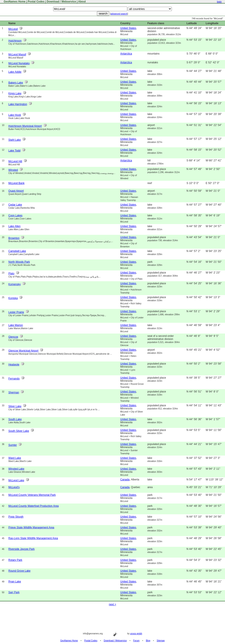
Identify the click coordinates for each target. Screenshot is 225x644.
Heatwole (14, 365)
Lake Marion (16, 325)
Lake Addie (15, 72)
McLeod (13, 29)
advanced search (119, 14)
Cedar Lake (15, 205)
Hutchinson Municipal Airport (25, 126)
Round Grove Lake (19, 571)
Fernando (14, 379)
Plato (11, 274)
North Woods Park (19, 262)
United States (128, 28)
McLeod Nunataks (19, 63)
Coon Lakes (15, 215)
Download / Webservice (61, 2)
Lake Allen (14, 226)
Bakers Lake (16, 83)
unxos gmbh (136, 634)
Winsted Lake (16, 469)
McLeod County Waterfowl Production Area (34, 506)
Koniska (13, 298)
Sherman (14, 392)
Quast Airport (16, 191)
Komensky (15, 284)
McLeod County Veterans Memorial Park (32, 495)
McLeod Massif (17, 55)
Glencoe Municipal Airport (23, 351)
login (219, 2)
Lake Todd (14, 151)
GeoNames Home (14, 2)
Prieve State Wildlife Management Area (31, 527)
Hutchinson (15, 41)
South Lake (15, 419)
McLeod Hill (15, 161)
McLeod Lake (16, 480)
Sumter (13, 445)
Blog (148, 641)
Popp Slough (16, 517)
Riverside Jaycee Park (21, 549)
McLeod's (14, 487)
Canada (125, 480)
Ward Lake (15, 458)
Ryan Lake (15, 582)
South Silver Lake (19, 431)
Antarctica (126, 54)
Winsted (13, 170)
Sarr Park (14, 592)
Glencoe (13, 337)
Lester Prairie (16, 312)
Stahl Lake (15, 140)
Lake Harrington (18, 104)
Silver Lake (15, 406)
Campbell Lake (17, 251)
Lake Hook (15, 115)
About (82, 2)
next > (112, 604)
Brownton (14, 238)
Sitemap (161, 641)
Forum (136, 641)
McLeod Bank (16, 183)
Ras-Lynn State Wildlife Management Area (33, 538)
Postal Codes (36, 2)
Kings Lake (15, 93)
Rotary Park (15, 560)
